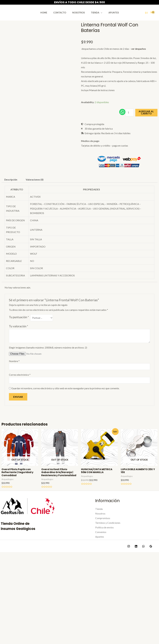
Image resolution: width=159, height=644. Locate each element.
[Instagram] (129, 555)
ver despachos (139, 49)
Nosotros (78, 13)
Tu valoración (18, 330)
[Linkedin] (135, 555)
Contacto (61, 13)
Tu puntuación (19, 320)
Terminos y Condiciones (108, 531)
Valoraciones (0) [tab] (36, 183)
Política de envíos (104, 536)
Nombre (14, 365)
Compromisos (103, 526)
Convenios (101, 540)
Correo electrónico (20, 379)
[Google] (149, 555)
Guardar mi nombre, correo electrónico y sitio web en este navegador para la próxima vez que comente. (65, 393)
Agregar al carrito (147, 114)
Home (47, 13)
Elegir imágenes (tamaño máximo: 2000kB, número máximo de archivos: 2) (48, 351)
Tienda (93, 13)
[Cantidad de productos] (129, 114)
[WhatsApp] (142, 555)
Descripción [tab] (11, 183)
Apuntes (110, 13)
